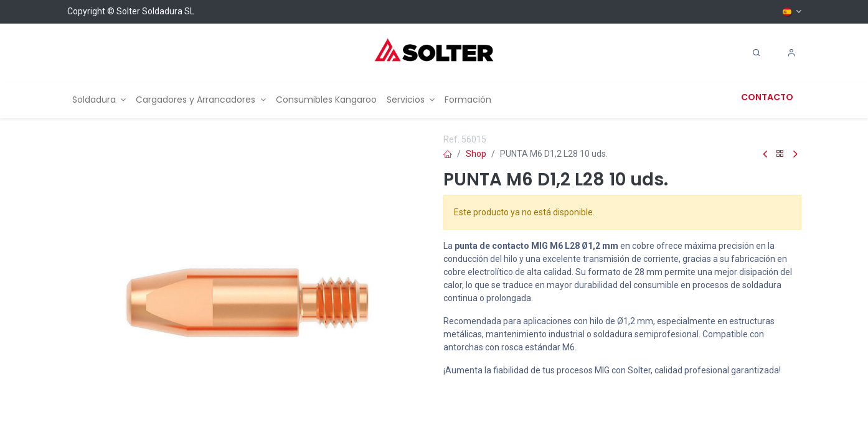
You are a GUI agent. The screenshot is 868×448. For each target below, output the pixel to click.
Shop (476, 154)
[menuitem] (99, 100)
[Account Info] (791, 53)
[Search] (757, 53)
